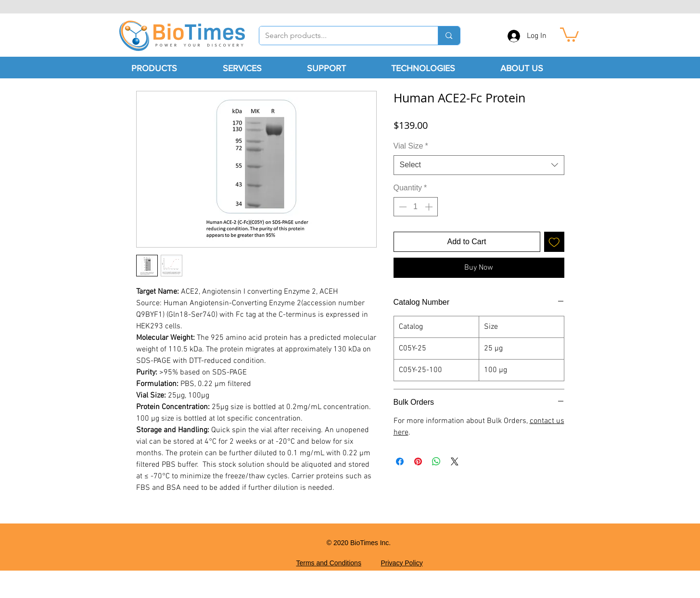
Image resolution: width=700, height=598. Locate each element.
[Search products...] (342, 36)
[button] (569, 34)
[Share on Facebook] (400, 461)
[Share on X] (455, 461)
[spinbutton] (416, 207)
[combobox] (479, 165)
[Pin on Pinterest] (418, 461)
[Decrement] (402, 207)
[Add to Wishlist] (554, 242)
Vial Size (411, 146)
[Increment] (430, 207)
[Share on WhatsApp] (436, 461)
